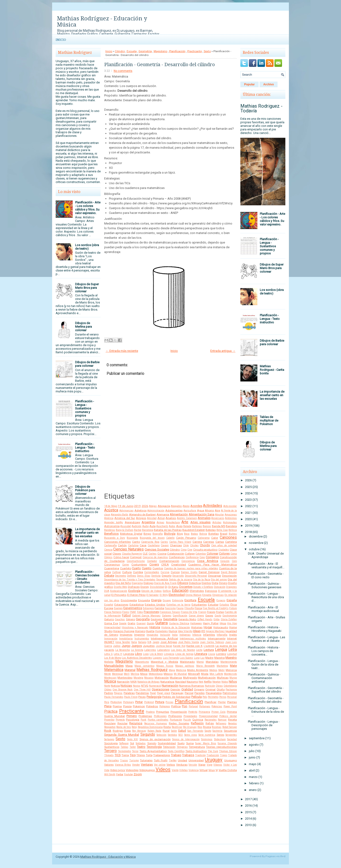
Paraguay (177, 693)
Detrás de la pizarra (181, 580)
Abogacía (164, 506)
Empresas (218, 595)
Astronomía (112, 526)
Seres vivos (191, 735)
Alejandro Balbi (119, 515)
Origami (199, 689)
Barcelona (148, 530)
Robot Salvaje (230, 727)
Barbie (138, 530)
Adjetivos (141, 510)
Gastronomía (230, 616)
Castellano (154, 545)
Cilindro (120, 51)
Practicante (195, 51)
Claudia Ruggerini (132, 554)
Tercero (110, 751)
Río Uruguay (190, 727)
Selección (162, 735)
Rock (108, 731)
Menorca (231, 670)
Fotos (140, 612)
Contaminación (169, 561)
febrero (254, 783)
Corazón (225, 561)
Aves (179, 526)
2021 (248, 513)
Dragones (231, 587)
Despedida (162, 580)
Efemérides (197, 591)
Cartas (220, 542)
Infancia (197, 635)
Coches (153, 554)
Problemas (145, 716)
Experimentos (133, 608)
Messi (144, 674)
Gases (209, 615)
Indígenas (185, 635)
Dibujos (183, 583)
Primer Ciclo (219, 712)
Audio (146, 526)
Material (130, 670)
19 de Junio (126, 506)
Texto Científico (176, 751)
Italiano (142, 642)
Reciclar (123, 723)
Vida (107, 770)
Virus (212, 770)
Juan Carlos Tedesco (212, 642)
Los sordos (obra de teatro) (87, 247)
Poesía (127, 706)
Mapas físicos (165, 666)
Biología (170, 534)
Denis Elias (144, 576)
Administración (156, 511)
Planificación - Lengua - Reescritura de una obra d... (266, 597)
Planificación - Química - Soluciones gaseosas (265, 585)
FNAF (133, 612)
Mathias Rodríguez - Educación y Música (102, 22)
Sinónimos (207, 739)
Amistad (152, 518)
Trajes (224, 755)
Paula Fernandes (114, 697)
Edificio (167, 591)
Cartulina (133, 545)
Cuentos (158, 568)
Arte (185, 522)
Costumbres (139, 565)
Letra (233, 650)
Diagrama (137, 583)
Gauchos (120, 619)
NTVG (145, 686)
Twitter (173, 760)
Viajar (202, 765)
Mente (108, 674)
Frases (211, 612)
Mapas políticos (185, 666)
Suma (190, 743)
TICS (118, 755)
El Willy (164, 595)
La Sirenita (137, 650)
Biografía (158, 534)
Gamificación (180, 616)
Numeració (155, 686)
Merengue (117, 674)
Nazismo (192, 682)
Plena (108, 706)
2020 (248, 519)
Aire (217, 510)
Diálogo (148, 583)
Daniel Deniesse (209, 572)
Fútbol (126, 615)
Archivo (269, 84)
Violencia (194, 770)
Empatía (207, 595)
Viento (175, 770)
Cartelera (231, 542)
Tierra (125, 755)
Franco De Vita (189, 612)
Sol (132, 743)
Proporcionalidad (208, 716)
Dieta (215, 583)
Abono (186, 506)
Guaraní (141, 623)
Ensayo (167, 600)
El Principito (119, 595)
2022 (248, 506)
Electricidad (177, 595)
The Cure (213, 751)
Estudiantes (199, 605)
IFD (203, 631)
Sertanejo (109, 739)
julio (252, 751)
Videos (163, 769)
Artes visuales (200, 522)
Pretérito (193, 712)
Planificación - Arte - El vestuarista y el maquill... (266, 565)
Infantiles (209, 635)
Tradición (200, 755)
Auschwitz (162, 526)
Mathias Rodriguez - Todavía (261, 108)
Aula (153, 526)
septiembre (257, 738)
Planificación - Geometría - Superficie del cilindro (266, 690)
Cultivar (117, 572)
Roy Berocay (139, 731)
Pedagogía (154, 697)
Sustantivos (112, 747)
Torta (149, 755)
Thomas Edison (228, 751)
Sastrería (217, 731)
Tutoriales (146, 760)
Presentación (179, 712)
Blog (180, 534)
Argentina (148, 522)
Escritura (190, 600)
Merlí (127, 674)
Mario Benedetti (206, 666)
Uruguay (214, 760)
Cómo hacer (121, 557)
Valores (109, 765)
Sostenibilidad (167, 743)
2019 (137, 506)
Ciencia (108, 550)
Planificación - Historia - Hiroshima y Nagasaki (265, 629)
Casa (143, 545)
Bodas (194, 534)
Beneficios (111, 534)
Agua (201, 510)
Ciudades (224, 550)
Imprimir (140, 635)
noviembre (256, 543)
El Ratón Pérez (136, 595)
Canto (136, 542)
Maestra (220, 658)
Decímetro (121, 576)
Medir (222, 670)
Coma (234, 554)
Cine (190, 550)
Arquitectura (173, 522)
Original (210, 689)
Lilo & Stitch (156, 654)
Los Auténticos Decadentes (137, 658)
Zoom (138, 774)
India (175, 635)
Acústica (111, 510)
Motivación (162, 678)
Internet (232, 638)
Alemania (163, 514)
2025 (248, 487)
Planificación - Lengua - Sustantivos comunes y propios (85, 408)
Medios (213, 670)
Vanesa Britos (123, 765)
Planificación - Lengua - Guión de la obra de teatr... (264, 664)
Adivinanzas (126, 511)
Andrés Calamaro (187, 518)
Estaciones (121, 605)
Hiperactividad (112, 627)
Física (198, 608)
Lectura (209, 650)
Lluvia (212, 654)
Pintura (160, 702)
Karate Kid (179, 646)
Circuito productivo (205, 550)
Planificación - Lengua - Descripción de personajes (264, 725)
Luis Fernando (171, 658)
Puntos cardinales (158, 720)
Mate (233, 666)
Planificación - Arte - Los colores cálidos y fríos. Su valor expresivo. (88, 208)
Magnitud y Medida (164, 662)
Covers (154, 564)
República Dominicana (150, 727)
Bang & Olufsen (125, 530)
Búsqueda (132, 538)
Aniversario (218, 518)
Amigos (141, 518)
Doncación (220, 587)
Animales (204, 518)
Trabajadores (162, 755)
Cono (202, 557)
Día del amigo (219, 580)
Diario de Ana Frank (165, 583)
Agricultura (190, 511)
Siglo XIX (132, 739)
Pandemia (142, 693)
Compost (136, 557)
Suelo (181, 743)
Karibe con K (195, 646)
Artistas (217, 522)
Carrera (197, 542)
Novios (137, 686)
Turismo (134, 760)
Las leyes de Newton (183, 650)
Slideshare (220, 739)
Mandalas (212, 662)
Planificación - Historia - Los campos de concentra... (264, 651)
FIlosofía (189, 608)
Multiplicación (207, 678)
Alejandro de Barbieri (142, 514)
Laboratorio (164, 650)
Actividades (213, 506)
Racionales (211, 720)
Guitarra (162, 623)
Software (124, 743)
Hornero (140, 631)
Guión (151, 623)
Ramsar (222, 720)
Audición (137, 526)
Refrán (210, 723)
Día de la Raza (202, 580)
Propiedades (190, 716)
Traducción (213, 755)
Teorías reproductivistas (221, 747)
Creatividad (179, 565)
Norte (107, 686)
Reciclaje (110, 723)
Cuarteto (126, 568)
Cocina (162, 554)
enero (253, 790)
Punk (144, 720)
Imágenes (126, 635)
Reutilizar (177, 727)
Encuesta (144, 600)
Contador (152, 561)
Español (109, 605)
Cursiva (165, 572)
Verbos (171, 765)
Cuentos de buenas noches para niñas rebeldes (191, 568)
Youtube (128, 774)
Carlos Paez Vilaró (180, 542)
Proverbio (109, 720)
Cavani (165, 545)
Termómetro (124, 751)
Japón (156, 642)
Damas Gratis (189, 572)
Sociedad (232, 739)
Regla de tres (124, 727)
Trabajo (176, 755)
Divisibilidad (157, 587)
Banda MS (219, 526)
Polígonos (165, 706)
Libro (139, 654)
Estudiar (213, 605)
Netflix (208, 682)
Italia (134, 642)
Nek (201, 682)
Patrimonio (230, 693)
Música (110, 681)
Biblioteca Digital (131, 534)
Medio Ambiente (198, 670)
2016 (248, 806)
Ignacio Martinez (215, 631)
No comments (123, 71)
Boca (187, 534)
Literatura (201, 654)
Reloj (134, 727)
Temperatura (197, 747)
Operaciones (161, 689)
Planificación (177, 51)
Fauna (180, 608)
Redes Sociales (179, 723)
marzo (253, 777)
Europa (109, 608)
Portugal (193, 706)
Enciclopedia (129, 600)
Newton (217, 682)
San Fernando (195, 731)
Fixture (233, 608)
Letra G (108, 654)
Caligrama (204, 538)
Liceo (146, 654)
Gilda (216, 619)
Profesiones (160, 716)
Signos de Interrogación (186, 739)
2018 (248, 532)
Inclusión (165, 635)
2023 (248, 500)
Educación (180, 591)
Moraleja (138, 678)
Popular (249, 84)
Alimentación (179, 514)
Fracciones (151, 612)
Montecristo (230, 674)
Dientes (206, 583)
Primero (132, 716)
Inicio (61, 40)
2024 (248, 493)
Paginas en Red (275, 857)
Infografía (222, 635)
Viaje (210, 765)
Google (123, 623)
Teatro (141, 747)
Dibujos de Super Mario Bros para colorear (87, 288)
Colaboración (176, 554)
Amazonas (231, 515)
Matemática (114, 670)
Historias (197, 627)
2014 (248, 819)
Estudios (224, 605)
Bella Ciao (222, 530)
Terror (135, 751)
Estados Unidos (155, 605)
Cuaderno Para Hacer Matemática (213, 565)
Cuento (147, 568)
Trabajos (188, 755)
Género (130, 619)
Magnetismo (142, 662)
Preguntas (163, 712)
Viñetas (184, 770)
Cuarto (136, 568)
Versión (193, 765)
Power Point (230, 706)
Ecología (134, 591)
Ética (234, 605)
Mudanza (176, 678)
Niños (233, 682)
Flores (126, 612)
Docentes (186, 587)
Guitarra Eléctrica (179, 623)
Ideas (197, 631)
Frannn (202, 612)
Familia (159, 608)
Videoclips (132, 770)
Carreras (209, 542)
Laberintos (150, 650)
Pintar (139, 702)
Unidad (182, 760)
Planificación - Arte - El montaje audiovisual (263, 609)
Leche (199, 650)
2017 (248, 799)
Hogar (208, 627)
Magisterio (160, 51)
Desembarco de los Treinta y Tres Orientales (130, 580)
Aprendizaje (132, 522)
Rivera (207, 727)
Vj (217, 770)
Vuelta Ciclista (228, 770)
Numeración (170, 686)
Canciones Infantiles (117, 542)
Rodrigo (118, 731)
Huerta (150, 631)
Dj (166, 587)
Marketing (222, 666)
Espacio (221, 600)
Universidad (196, 760)
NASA (133, 682)
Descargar (215, 576)
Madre (209, 658)
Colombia (201, 554)
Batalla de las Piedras (168, 530)
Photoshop (116, 702)
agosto (254, 745)
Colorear (213, 553)
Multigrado (190, 678)
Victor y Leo (230, 765)
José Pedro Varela (188, 642)
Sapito (208, 731)
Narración (123, 682)
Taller (133, 747)
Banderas (110, 530)
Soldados (141, 743)
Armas (161, 522)
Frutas (220, 612)
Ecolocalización (119, 591)
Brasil (224, 534)
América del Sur (125, 518)
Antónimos (231, 518)
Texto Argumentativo (153, 751)
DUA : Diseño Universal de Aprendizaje (266, 555)
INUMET (109, 642)
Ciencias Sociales (157, 549)
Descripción (229, 576)
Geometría (145, 51)
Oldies (108, 690)
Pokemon (139, 706)
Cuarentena (112, 568)
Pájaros (118, 693)
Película (197, 697)
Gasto (218, 616)
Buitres (233, 534)
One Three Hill (142, 690)
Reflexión (197, 723)
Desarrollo (178, 576)
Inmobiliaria (126, 639)
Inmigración (111, 639)
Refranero (221, 723)
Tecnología (154, 747)
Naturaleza (167, 682)
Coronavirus (112, 565)
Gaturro (109, 619)
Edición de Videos (152, 591)
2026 (145, 506)
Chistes (194, 545)
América (109, 518)
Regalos (232, 723)
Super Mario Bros (206, 743)
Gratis (131, 623)
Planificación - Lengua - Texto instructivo (85, 448)
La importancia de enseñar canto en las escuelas (87, 533)
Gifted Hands (205, 619)
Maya (172, 670)
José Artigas (169, 642)
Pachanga (231, 690)
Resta (167, 727)
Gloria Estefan (229, 619)
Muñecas (223, 678)
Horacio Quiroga (124, 631)
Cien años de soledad (224, 545)
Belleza (233, 530)
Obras (219, 686)
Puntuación (176, 720)
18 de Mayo (111, 506)
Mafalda (109, 662)
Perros (223, 697)
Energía (156, 600)
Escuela (132, 51)
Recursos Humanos (156, 723)
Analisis (171, 518)
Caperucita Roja (150, 542)
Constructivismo (136, 561)
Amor (161, 518)
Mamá (200, 662)
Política (176, 706)
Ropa (127, 731)
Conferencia (192, 557)
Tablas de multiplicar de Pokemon (269, 420)
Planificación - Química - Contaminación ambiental (264, 678)
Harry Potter (211, 623)
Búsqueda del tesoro (152, 538)
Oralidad (187, 689)
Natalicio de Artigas (148, 682)
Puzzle (187, 720)
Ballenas (197, 526)
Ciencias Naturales (128, 549)
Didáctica (195, 583)
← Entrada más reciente (122, 351)
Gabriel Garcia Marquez (146, 616)
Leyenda (129, 654)
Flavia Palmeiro (113, 612)
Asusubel (126, 526)
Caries (164, 542)
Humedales (162, 631)
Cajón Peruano (186, 538)
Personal (232, 697)
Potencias (217, 706)
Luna (197, 658)
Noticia (115, 686)
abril (252, 770)
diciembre (256, 536)
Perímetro (213, 697)
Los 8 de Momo (113, 658)
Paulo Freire (131, 697)
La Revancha (123, 650)
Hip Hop (232, 623)
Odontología (230, 686)
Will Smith (110, 774)
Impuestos (152, 635)
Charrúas (176, 545)
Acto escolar (230, 506)
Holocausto (221, 627)
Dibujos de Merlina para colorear (83, 327)
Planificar (211, 702)
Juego (126, 646)
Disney (145, 587)
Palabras (129, 693)
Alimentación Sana (202, 514)
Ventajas (147, 765)
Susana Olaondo (227, 743)
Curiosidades (152, 572)
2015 (248, 812)
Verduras (182, 765)
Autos (172, 526)
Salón (174, 731)
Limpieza (169, 654)
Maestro (231, 658)
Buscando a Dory (115, 538)
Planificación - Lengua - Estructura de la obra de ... (266, 712)
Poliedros (152, 706)
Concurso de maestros (155, 557)
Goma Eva (111, 623)
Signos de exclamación (155, 739)
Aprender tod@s (114, 522)
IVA (149, 642)
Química (198, 720)
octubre (254, 549)
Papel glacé (164, 693)
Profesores (175, 716)
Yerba (120, 774)
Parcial (189, 693)
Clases (117, 554)
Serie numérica (207, 735)
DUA (107, 591)
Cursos (175, 572)
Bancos (207, 526)
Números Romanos (191, 686)
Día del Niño (123, 583)
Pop (185, 706)
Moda (205, 674)
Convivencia (188, 561)
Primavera (204, 712)
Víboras (218, 765)
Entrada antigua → (223, 351)
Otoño (221, 689)
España (232, 600)
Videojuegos (147, 770)
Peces (142, 697)
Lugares (157, 658)
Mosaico (149, 678)
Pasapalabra (214, 693)
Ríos (200, 727)
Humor (173, 631)
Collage (190, 554)
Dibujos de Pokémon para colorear (85, 490)
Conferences (177, 557)
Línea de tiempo (184, 654)
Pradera (150, 712)
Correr (126, 565)
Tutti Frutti (161, 760)
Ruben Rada (155, 731)
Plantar (222, 702)
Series (220, 735)
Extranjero (148, 608)
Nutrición (210, 686)
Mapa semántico (144, 666)
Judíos (117, 646)
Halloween (196, 623)
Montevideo (125, 678)
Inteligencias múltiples (193, 639)
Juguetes (149, 646)
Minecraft (194, 674)
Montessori (110, 678)
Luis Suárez (186, 658)
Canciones (228, 537)
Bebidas (211, 530)
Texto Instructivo (196, 751)
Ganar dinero (196, 616)
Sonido (152, 743)
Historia (155, 627)
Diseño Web (121, 587)
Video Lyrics (118, 770)
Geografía (143, 619)
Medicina (181, 670)
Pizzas (169, 702)
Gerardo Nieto (187, 619)
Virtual (204, 770)
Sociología (111, 743)
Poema (117, 706)
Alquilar (220, 515)
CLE (145, 554)
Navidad (181, 682)
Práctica (111, 712)
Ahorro (209, 510)
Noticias (126, 686)
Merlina (135, 674)
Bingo (147, 534)
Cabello (170, 538)
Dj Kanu (173, 587)
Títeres (141, 755)
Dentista (156, 576)
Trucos (124, 760)
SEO (181, 735)
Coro (234, 561)
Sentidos (173, 735)
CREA (165, 565)
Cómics (108, 557)
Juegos (137, 646)
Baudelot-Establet (194, 530)
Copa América (208, 561)
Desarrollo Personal (196, 576)
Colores (224, 553)
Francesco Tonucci (170, 612)
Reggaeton (110, 727)
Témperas (182, 747)
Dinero (223, 583)
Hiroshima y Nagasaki (135, 627)
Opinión (175, 689)
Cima (184, 550)
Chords (205, 545)
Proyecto (120, 720)
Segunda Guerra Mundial (122, 735)
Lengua (221, 650)
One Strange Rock (123, 690)
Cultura (127, 572)
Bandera (231, 526)
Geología (156, 619)
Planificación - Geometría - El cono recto (266, 575)
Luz (202, 658)
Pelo (205, 697)
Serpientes (231, 735)
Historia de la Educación (176, 627)
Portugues (205, 706)
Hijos (223, 623)
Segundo (148, 735)
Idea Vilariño (185, 631)
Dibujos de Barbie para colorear (87, 364)
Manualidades (114, 666)
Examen (118, 608)
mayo (253, 764)
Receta (232, 720)
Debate (109, 576)
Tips (133, 755)
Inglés (233, 635)
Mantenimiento (229, 662)
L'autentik (209, 646)
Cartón (122, 545)
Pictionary (129, 702)
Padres (109, 693)
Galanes (167, 616)
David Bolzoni (229, 572)
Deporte (167, 576)
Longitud (232, 654)
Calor (215, 538)
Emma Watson (193, 595)
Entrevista (178, 600)
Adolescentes (174, 510)
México (168, 674)
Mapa (129, 666)
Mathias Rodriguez (152, 670)
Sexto (207, 51)
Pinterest (149, 702)
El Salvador (153, 595)
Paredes (200, 693)
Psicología (133, 720)
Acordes (196, 506)
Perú (107, 702)
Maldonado (187, 662)
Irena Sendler (123, 642)
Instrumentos (142, 639)
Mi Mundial (180, 674)
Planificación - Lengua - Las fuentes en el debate (267, 639)
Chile (186, 545)
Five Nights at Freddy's (216, 608)
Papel (153, 693)
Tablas (124, 747)
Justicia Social (164, 646)
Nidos (225, 682)
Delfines (132, 576)
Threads (109, 755)
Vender (136, 765)
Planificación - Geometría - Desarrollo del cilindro (159, 64)
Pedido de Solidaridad (176, 697)
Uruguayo (231, 760)
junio (252, 757)
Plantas (232, 702)
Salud (182, 731)
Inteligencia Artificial (164, 638)
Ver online (160, 765)
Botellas (214, 534)
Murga (233, 678)
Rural (166, 731)
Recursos (136, 723)
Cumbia (138, 572)
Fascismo (170, 608)
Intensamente (217, 638)
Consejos (212, 557)
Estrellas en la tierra (178, 605)
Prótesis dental (228, 716)
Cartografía (110, 545)
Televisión (169, 747)
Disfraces (134, 587)
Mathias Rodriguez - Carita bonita (272, 370)
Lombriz (221, 654)
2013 (248, 825)
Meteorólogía (156, 674)
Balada (187, 526)
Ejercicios (211, 591)
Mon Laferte (216, 674)
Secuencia (230, 731)
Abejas (153, 506)
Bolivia (203, 534)
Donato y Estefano (203, 587)
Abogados (176, 506)
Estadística (137, 605)
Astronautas (230, 522)
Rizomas (217, 727)
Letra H (118, 654)
